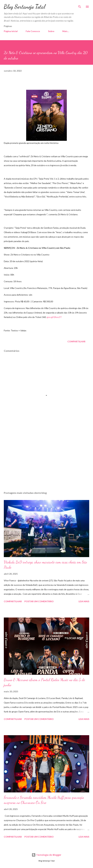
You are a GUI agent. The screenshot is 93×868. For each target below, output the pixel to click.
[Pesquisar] (80, 6)
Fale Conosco (33, 31)
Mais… (66, 31)
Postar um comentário (39, 601)
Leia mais (84, 601)
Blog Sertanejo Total (25, 7)
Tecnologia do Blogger (46, 855)
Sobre (51, 31)
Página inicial (11, 31)
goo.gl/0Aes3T (54, 317)
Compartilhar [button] (76, 341)
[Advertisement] (46, 459)
